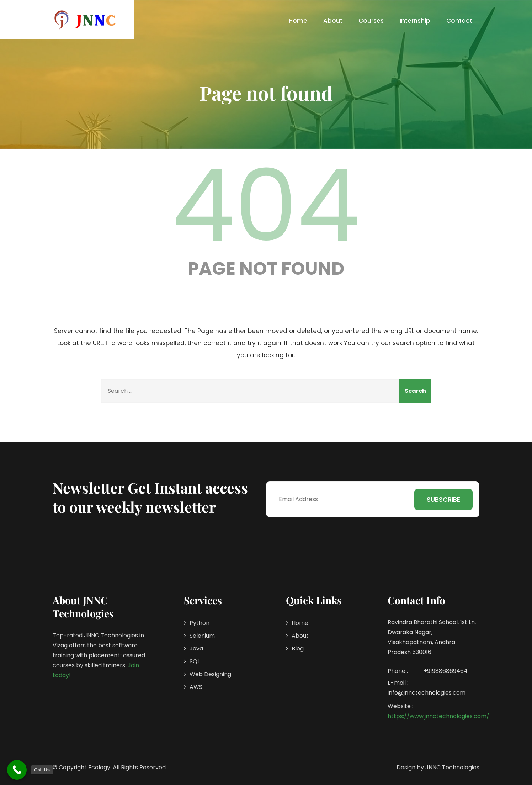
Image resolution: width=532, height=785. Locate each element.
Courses (371, 21)
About (333, 21)
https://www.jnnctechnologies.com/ (438, 716)
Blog (298, 649)
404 (266, 206)
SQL (195, 661)
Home (298, 21)
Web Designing (210, 674)
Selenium (202, 636)
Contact (459, 21)
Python (199, 623)
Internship (415, 21)
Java (196, 649)
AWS (196, 687)
